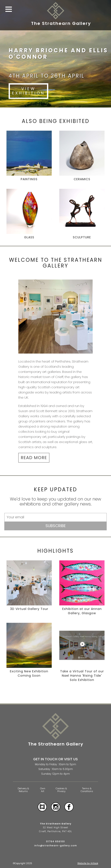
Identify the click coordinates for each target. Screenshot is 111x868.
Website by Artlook (88, 863)
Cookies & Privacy (61, 790)
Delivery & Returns (23, 790)
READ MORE (34, 458)
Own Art (43, 790)
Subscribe (56, 526)
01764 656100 (55, 841)
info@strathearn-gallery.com (56, 845)
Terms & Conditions (87, 790)
